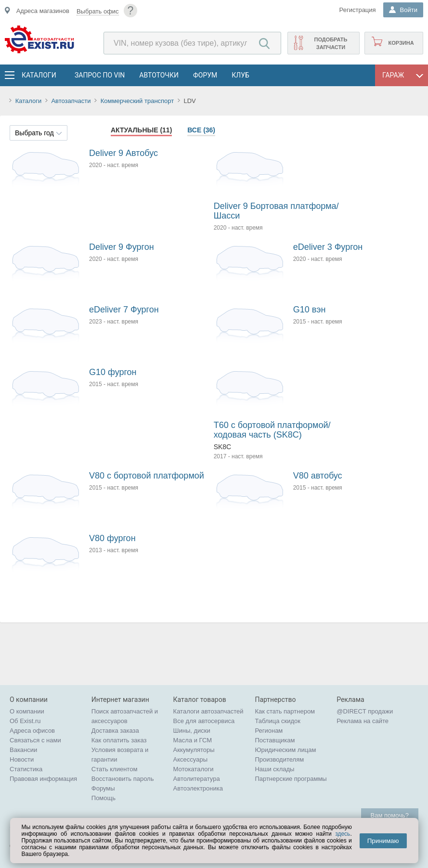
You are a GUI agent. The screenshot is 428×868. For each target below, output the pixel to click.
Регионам (269, 731)
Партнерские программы (291, 779)
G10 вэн (310, 310)
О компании (27, 711)
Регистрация (358, 10)
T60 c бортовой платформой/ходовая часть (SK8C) (272, 430)
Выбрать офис (98, 11)
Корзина (401, 43)
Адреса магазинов (43, 11)
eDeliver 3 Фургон (328, 247)
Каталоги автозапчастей (208, 711)
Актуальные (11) (141, 130)
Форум (205, 75)
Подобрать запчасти (331, 43)
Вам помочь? (390, 815)
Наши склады (274, 769)
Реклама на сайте (363, 721)
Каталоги (39, 75)
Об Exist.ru (25, 721)
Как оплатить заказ (119, 740)
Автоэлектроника (198, 788)
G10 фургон (113, 372)
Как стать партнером (285, 711)
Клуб (240, 75)
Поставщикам (275, 740)
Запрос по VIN (100, 75)
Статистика (26, 769)
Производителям (279, 759)
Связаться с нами (35, 740)
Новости (22, 759)
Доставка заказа (115, 731)
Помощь (104, 798)
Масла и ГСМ (193, 740)
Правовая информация (43, 779)
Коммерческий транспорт (137, 101)
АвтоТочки (159, 75)
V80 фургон (112, 538)
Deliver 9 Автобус (123, 153)
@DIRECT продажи (365, 711)
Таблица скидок (278, 721)
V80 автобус (318, 476)
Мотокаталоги (194, 769)
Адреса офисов (32, 731)
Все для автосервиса (204, 721)
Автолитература (197, 779)
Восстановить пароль (123, 779)
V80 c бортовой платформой (147, 476)
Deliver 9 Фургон (122, 247)
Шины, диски (192, 731)
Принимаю (383, 841)
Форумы (103, 788)
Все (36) (201, 130)
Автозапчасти (71, 101)
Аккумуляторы (194, 750)
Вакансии (23, 750)
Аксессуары (190, 759)
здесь (343, 834)
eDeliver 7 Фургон (124, 310)
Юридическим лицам (285, 750)
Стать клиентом (115, 769)
